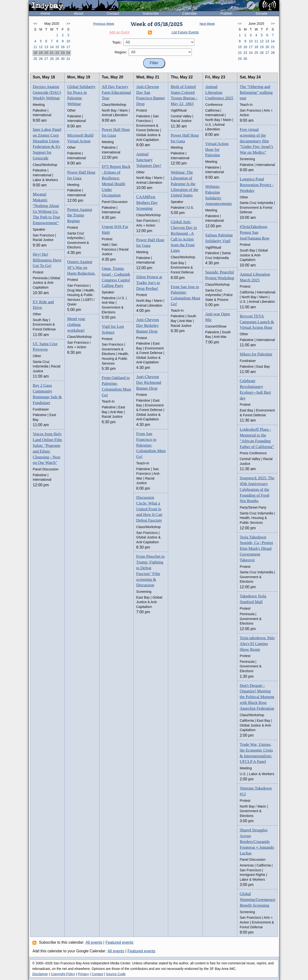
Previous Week (104, 24)
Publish (226, 13)
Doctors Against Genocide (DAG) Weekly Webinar (47, 92)
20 (46, 53)
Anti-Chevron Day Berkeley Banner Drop (148, 326)
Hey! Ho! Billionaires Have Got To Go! (47, 260)
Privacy (83, 974)
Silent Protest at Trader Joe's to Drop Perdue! (149, 283)
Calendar (189, 13)
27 (46, 59)
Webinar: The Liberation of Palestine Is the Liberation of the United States (184, 184)
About (79, 13)
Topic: (117, 42)
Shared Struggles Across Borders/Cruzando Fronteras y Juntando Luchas (257, 841)
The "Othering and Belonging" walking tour (256, 92)
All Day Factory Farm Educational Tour (116, 92)
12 (41, 47)
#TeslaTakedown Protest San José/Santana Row (255, 232)
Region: (121, 52)
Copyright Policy (63, 974)
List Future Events (185, 32)
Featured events (120, 942)
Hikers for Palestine (256, 354)
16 (63, 47)
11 (35, 47)
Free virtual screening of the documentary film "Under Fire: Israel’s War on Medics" (256, 141)
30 (63, 59)
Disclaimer (40, 974)
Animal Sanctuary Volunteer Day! (149, 160)
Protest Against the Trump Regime (80, 215)
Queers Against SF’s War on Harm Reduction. (81, 268)
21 (52, 53)
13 (46, 47)
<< (35, 24)
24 (68, 53)
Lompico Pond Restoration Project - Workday (257, 185)
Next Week (207, 24)
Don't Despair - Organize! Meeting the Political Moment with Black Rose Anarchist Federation (257, 697)
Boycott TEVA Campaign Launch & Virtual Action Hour (257, 322)
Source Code (116, 974)
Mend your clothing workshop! (76, 325)
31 (68, 59)
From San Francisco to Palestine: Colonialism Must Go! (151, 445)
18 (35, 53)
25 (35, 59)
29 (57, 59)
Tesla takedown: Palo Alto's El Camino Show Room (257, 644)
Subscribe (151, 13)
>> (68, 24)
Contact (113, 13)
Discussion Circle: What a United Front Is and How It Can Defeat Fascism (149, 509)
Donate (262, 13)
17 (68, 47)
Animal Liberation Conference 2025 (219, 92)
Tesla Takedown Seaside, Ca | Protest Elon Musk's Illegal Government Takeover (256, 549)
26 (41, 59)
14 (52, 47)
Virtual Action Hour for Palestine (217, 149)
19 (41, 53)
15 (57, 47)
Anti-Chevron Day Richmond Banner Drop (149, 383)
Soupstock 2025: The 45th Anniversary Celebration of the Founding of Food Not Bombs (257, 489)
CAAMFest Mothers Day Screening (147, 203)
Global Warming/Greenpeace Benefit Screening (257, 900)
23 (63, 53)
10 (68, 41)
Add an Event (119, 32)
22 (57, 53)
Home (45, 13)
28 (52, 59)
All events (94, 942)
